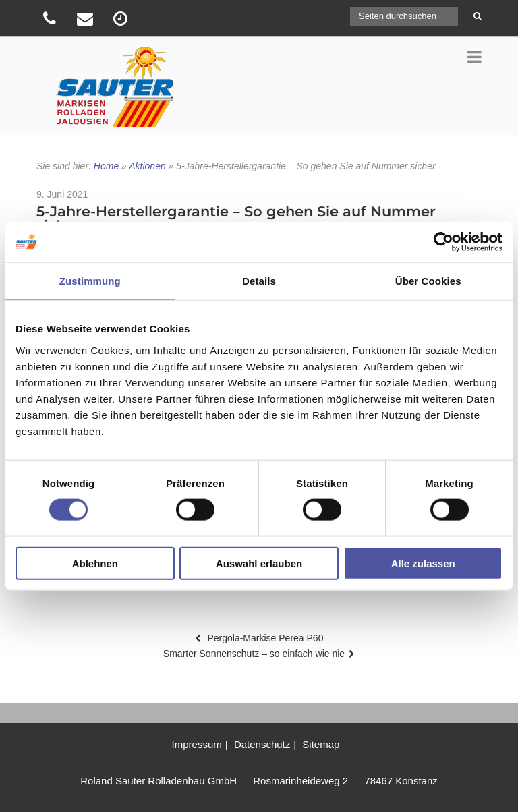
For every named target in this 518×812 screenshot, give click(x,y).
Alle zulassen (423, 563)
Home (106, 166)
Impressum (197, 744)
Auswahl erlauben (259, 563)
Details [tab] (259, 281)
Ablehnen (95, 563)
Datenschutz (262, 744)
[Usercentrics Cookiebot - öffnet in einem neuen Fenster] (443, 242)
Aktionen (147, 166)
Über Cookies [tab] (428, 281)
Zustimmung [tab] (90, 281)
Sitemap (321, 744)
